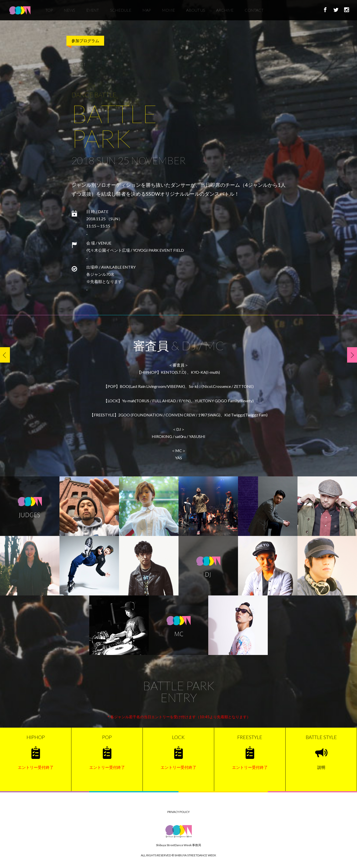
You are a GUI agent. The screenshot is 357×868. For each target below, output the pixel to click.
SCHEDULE (121, 12)
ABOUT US (196, 12)
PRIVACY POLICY (178, 812)
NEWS (70, 12)
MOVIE (169, 12)
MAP (147, 12)
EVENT (93, 12)
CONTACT (254, 12)
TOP (49, 12)
